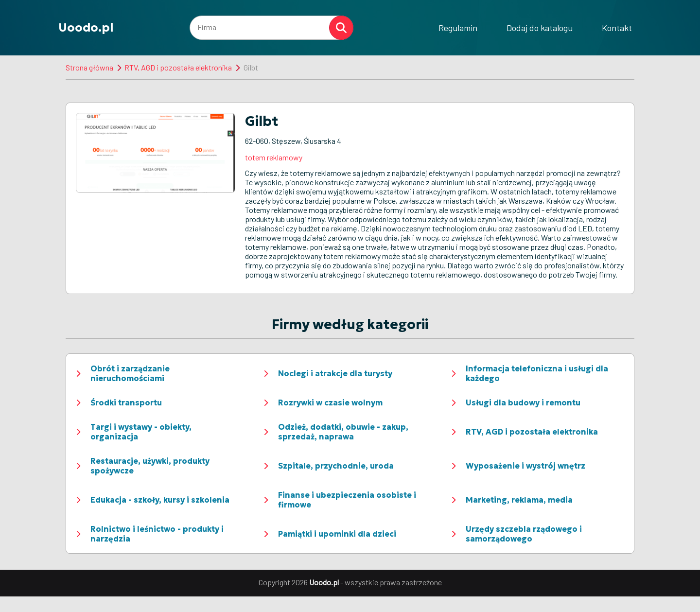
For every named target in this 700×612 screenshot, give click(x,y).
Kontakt (617, 28)
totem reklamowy (274, 157)
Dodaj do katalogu (540, 28)
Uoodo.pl (86, 28)
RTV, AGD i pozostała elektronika (178, 67)
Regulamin (458, 28)
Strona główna (89, 67)
